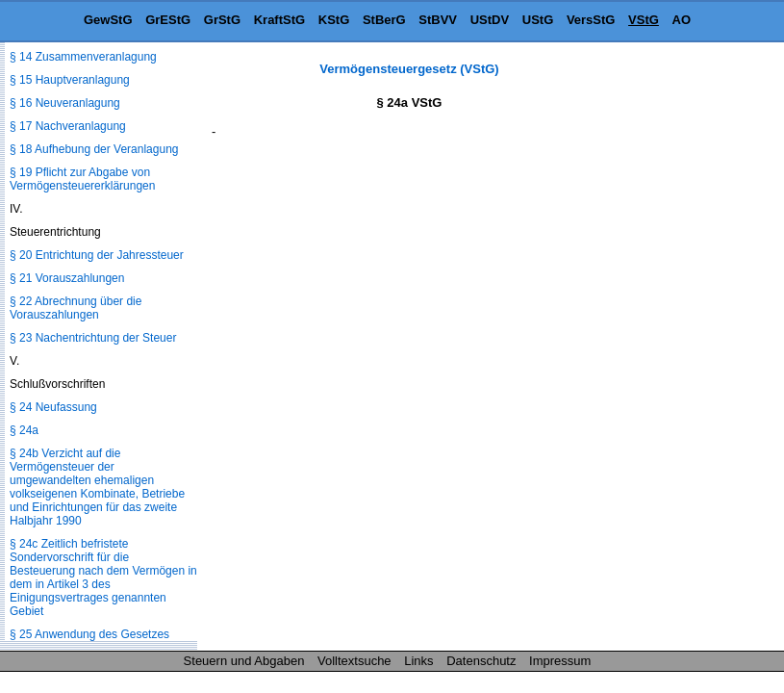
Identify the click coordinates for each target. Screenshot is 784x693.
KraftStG (279, 20)
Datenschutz (481, 661)
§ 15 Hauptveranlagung (70, 80)
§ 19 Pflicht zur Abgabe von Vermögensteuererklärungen (82, 179)
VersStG (591, 20)
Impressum (560, 661)
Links (418, 661)
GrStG (222, 20)
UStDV (490, 20)
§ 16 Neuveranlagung (65, 103)
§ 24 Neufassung (53, 407)
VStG (644, 20)
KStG (334, 20)
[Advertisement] (688, 350)
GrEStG (168, 20)
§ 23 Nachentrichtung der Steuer (93, 338)
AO (682, 20)
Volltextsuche (354, 661)
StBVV (438, 20)
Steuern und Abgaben (244, 661)
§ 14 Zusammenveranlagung (83, 57)
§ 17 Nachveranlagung (68, 126)
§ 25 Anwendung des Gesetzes (89, 634)
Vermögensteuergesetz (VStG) (409, 69)
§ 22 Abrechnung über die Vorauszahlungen (76, 308)
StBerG (384, 20)
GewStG (108, 20)
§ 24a (24, 430)
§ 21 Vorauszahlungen (67, 278)
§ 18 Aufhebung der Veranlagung (94, 149)
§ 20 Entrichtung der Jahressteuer (97, 255)
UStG (538, 20)
